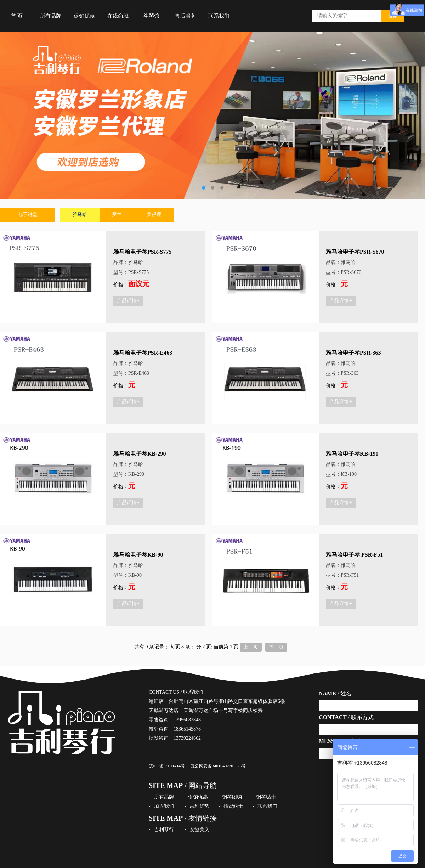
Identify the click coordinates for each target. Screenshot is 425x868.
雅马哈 (80, 215)
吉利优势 (199, 806)
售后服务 (185, 16)
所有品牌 (51, 16)
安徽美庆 (199, 830)
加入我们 (164, 806)
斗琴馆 (151, 16)
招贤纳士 (233, 806)
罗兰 (117, 215)
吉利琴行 (164, 830)
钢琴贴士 (266, 797)
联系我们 (219, 16)
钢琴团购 (232, 797)
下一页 (276, 647)
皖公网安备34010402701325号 (218, 766)
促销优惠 (84, 16)
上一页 (251, 647)
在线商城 (118, 16)
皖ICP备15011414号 (167, 766)
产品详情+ (128, 301)
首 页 (17, 16)
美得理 (154, 215)
